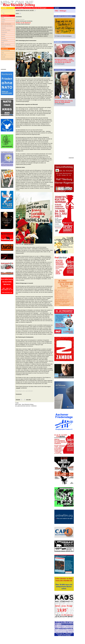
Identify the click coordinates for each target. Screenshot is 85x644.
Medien (3, 36)
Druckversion (19, 17)
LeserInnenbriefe (6, 51)
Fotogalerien (4, 41)
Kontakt (3, 57)
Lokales (3, 20)
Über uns (4, 55)
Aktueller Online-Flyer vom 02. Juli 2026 (25, 10)
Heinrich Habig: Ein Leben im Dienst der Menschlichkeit (64, 102)
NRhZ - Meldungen (60, 11)
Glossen (3, 34)
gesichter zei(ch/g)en (29, 244)
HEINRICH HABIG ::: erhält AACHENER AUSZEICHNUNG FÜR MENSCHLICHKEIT (64, 61)
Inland (3, 22)
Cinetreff (18, 388)
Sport (3, 43)
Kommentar (4, 32)
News (3, 18)
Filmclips (4, 38)
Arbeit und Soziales (6, 24)
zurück (17, 13)
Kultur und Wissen (6, 45)
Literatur (3, 47)
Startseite (18, 400)
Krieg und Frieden (6, 30)
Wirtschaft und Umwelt (7, 26)
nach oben (28, 400)
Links (3, 53)
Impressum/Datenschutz (7, 59)
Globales (4, 28)
